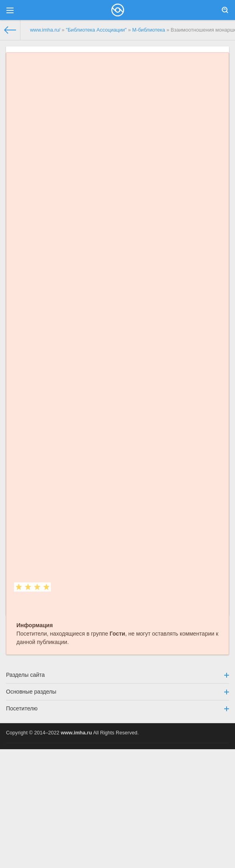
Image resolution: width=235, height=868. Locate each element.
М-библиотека (149, 30)
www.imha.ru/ (45, 30)
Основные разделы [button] (117, 692)
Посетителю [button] (117, 708)
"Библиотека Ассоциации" (96, 30)
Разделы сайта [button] (117, 675)
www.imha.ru (76, 733)
